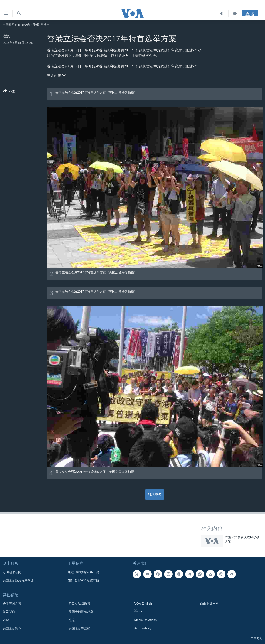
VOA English (143, 603)
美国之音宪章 (12, 628)
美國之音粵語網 (79, 628)
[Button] (9, 92)
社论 (72, 620)
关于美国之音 (12, 603)
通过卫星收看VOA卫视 (83, 572)
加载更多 (155, 494)
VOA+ (7, 620)
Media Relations (146, 620)
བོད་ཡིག (139, 612)
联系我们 (9, 612)
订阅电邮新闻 (12, 572)
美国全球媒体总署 (81, 612)
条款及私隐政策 (79, 603)
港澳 (6, 36)
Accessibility (143, 628)
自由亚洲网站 (209, 603)
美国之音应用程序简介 (18, 580)
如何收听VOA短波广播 (83, 580)
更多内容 (56, 75)
